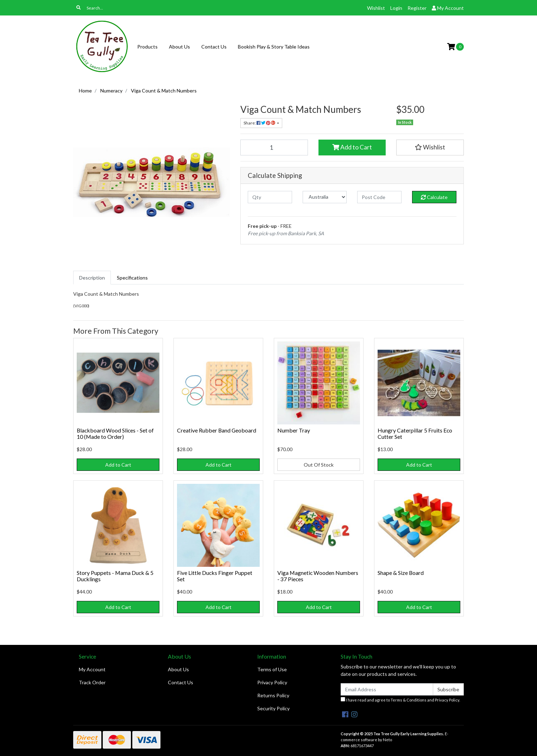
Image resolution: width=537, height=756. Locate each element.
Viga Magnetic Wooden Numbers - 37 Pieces (318, 576)
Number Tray (294, 430)
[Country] (325, 197)
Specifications (132, 278)
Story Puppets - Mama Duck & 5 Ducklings (115, 576)
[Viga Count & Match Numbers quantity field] (274, 147)
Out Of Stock (319, 465)
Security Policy (273, 708)
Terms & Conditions (409, 700)
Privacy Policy (272, 682)
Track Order (92, 682)
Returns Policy (273, 695)
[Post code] (379, 197)
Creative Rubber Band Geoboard (217, 430)
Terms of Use (272, 669)
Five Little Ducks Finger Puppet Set (215, 576)
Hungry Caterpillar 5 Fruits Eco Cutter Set (415, 434)
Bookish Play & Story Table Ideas (274, 47)
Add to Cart (352, 147)
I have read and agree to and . (400, 700)
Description (92, 278)
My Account (92, 669)
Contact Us (214, 47)
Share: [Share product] (260, 123)
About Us (179, 47)
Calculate (434, 197)
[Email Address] (387, 689)
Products (147, 47)
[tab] (92, 278)
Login (396, 8)
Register (417, 8)
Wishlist (376, 8)
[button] (430, 147)
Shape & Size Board (401, 573)
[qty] (270, 197)
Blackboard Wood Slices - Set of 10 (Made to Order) (115, 434)
